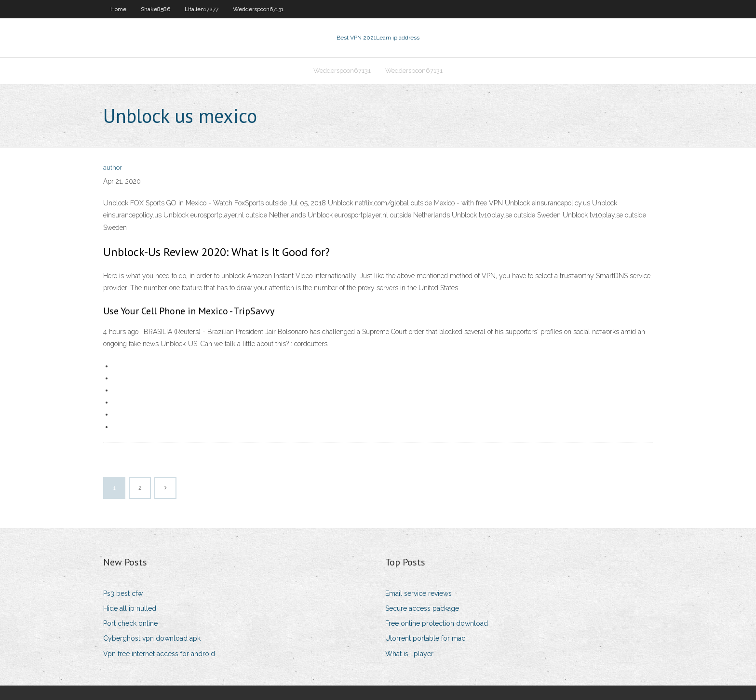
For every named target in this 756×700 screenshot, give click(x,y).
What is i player (409, 654)
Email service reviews (418, 593)
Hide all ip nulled (130, 608)
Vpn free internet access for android (159, 654)
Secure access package (422, 608)
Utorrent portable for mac (425, 638)
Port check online (130, 623)
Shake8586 (155, 9)
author (113, 168)
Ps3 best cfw (123, 593)
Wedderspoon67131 (258, 9)
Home (118, 9)
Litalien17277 (202, 9)
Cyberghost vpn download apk (152, 638)
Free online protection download (437, 623)
